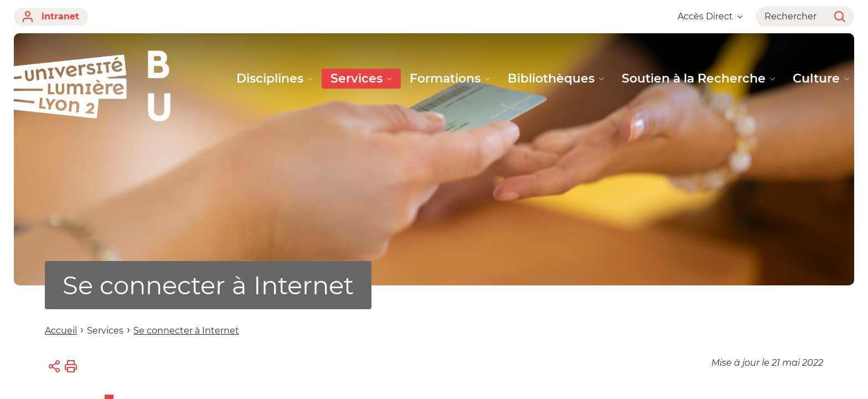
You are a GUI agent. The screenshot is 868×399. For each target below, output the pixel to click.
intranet (51, 17)
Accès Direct (710, 16)
